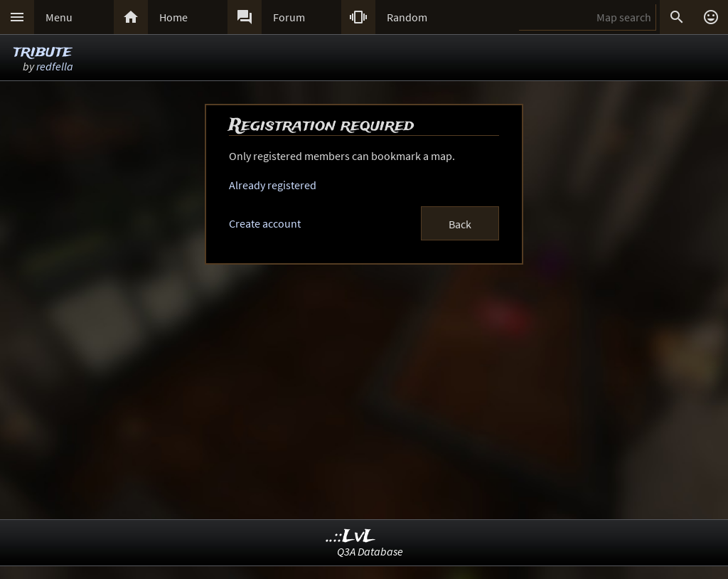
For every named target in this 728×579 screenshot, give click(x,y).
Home (173, 17)
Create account (265, 223)
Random (407, 17)
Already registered (273, 185)
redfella (55, 66)
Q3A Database (370, 551)
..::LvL (351, 537)
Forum (289, 17)
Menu (59, 17)
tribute (42, 52)
